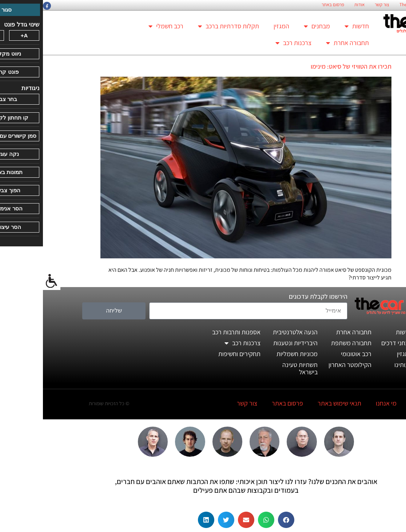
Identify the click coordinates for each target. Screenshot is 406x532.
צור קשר (339, 5)
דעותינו (361, 365)
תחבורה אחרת (304, 43)
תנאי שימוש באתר (296, 403)
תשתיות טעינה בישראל (257, 368)
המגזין (238, 26)
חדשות (314, 26)
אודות (317, 5)
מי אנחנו (343, 403)
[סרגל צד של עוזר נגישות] (9, 281)
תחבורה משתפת (308, 343)
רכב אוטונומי (313, 354)
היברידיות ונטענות (252, 343)
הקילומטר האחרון (307, 365)
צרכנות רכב (250, 43)
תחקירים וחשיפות (196, 354)
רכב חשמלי (123, 26)
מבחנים (274, 26)
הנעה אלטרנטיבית (252, 332)
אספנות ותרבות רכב (193, 332)
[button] (243, 520)
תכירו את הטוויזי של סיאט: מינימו (308, 66)
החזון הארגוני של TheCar (379, 5)
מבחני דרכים (354, 343)
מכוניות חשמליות (254, 354)
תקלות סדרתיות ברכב (186, 26)
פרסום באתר (290, 5)
